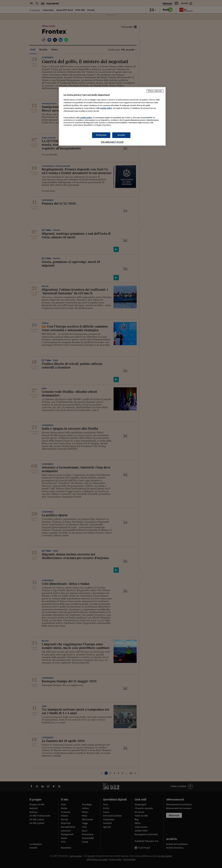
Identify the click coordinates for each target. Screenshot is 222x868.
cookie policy (106, 108)
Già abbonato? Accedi (112, 142)
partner (149, 117)
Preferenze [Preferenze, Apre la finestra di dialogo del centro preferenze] (101, 135)
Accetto (121, 135)
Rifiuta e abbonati (155, 91)
